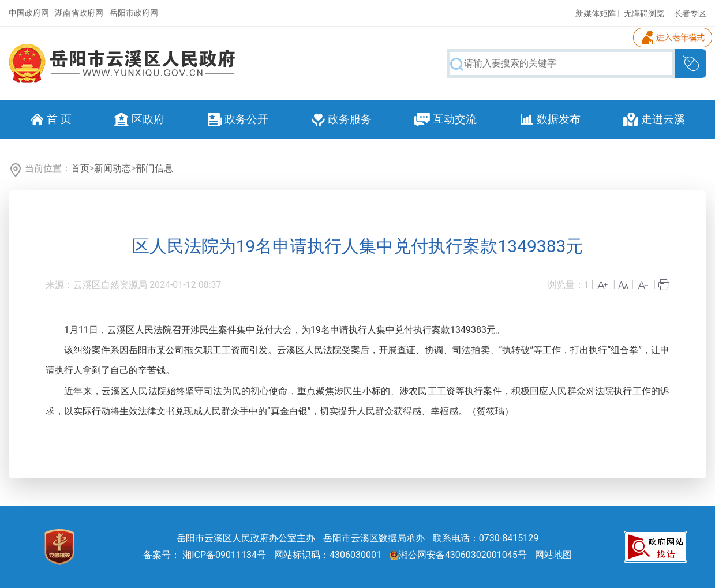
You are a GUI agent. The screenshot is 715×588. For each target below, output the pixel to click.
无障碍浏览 (644, 13)
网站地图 (553, 555)
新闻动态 (113, 168)
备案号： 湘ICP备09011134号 (205, 555)
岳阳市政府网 (134, 13)
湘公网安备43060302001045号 (458, 555)
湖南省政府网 (79, 13)
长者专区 (690, 13)
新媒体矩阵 (596, 13)
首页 (80, 168)
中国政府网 (29, 13)
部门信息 (155, 168)
